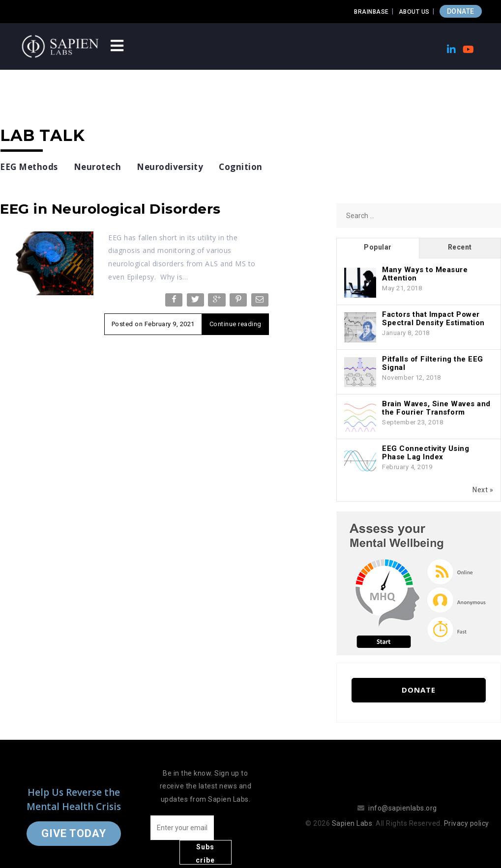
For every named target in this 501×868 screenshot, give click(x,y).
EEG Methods (29, 167)
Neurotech (98, 167)
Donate (419, 690)
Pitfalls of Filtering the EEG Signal (433, 363)
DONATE (461, 11)
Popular (378, 247)
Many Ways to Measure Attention (425, 274)
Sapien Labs (352, 811)
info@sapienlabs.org (403, 796)
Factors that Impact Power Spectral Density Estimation (433, 319)
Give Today (74, 821)
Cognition (241, 167)
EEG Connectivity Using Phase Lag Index (426, 453)
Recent (460, 247)
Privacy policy (467, 811)
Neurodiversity (170, 167)
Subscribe (238, 829)
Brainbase (371, 12)
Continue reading (236, 324)
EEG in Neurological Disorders (110, 209)
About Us (414, 12)
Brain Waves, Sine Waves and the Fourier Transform (436, 408)
